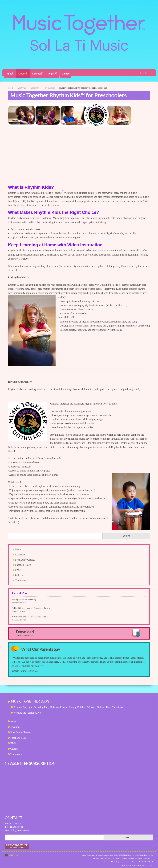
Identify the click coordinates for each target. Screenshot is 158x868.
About (10, 73)
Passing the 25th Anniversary (24, 597)
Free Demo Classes (25, 558)
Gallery (19, 573)
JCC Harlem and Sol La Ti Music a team (29, 615)
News (18, 548)
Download (25, 631)
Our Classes (49, 86)
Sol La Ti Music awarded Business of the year (31, 606)
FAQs (18, 568)
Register (61, 73)
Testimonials (22, 578)
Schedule (43, 73)
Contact (77, 73)
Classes (25, 73)
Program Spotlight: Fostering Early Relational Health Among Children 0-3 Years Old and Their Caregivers (68, 705)
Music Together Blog (32, 699)
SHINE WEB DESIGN (145, 863)
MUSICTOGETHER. (145, 860)
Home (11, 86)
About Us (22, 86)
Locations (20, 553)
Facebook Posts (23, 563)
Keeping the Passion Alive (27, 711)
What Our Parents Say (42, 647)
